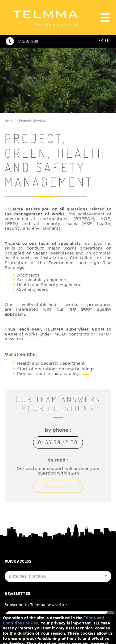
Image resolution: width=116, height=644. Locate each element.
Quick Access (18, 561)
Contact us (58, 486)
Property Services (32, 121)
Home (9, 121)
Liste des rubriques (58, 577)
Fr (101, 41)
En (107, 41)
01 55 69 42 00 (28, 42)
